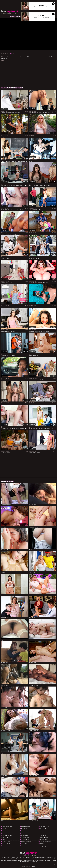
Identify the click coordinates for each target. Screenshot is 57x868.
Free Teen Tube (6, 846)
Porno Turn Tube (7, 835)
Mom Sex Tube (25, 829)
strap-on (3, 58)
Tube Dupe (11, 53)
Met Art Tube (25, 833)
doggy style (45, 57)
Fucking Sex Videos (8, 827)
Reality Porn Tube (45, 833)
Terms (37, 865)
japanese (39, 57)
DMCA (52, 865)
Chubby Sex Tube (7, 844)
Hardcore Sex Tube (26, 842)
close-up (53, 57)
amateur (14, 57)
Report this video (51, 52)
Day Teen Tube (6, 829)
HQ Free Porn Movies (45, 842)
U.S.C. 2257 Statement (28, 866)
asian (35, 57)
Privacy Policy (45, 865)
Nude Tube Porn (44, 837)
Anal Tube (5, 831)
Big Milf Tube (25, 831)
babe (49, 57)
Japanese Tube (25, 837)
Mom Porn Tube (26, 827)
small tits (19, 57)
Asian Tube (43, 835)
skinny (32, 57)
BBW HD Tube (6, 842)
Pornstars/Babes (26, 57)
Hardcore (9, 57)
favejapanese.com (16, 865)
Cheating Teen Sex (45, 829)
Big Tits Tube (43, 831)
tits (6, 58)
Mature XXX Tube (45, 827)
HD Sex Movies (44, 839)
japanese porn (25, 835)
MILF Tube (5, 837)
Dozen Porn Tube (7, 833)
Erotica (5, 839)
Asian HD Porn (25, 844)
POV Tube (43, 844)
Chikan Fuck (25, 846)
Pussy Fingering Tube (46, 846)
